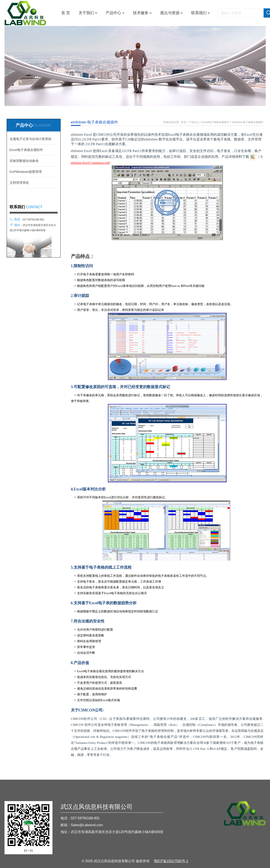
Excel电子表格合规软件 (26, 150)
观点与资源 (171, 13)
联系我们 (201, 13)
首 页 (66, 13)
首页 (183, 122)
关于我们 (88, 13)
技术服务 (142, 13)
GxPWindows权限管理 (26, 172)
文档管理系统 (19, 183)
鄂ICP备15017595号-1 (171, 861)
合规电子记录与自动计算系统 (31, 139)
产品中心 (115, 13)
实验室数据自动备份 (24, 161)
